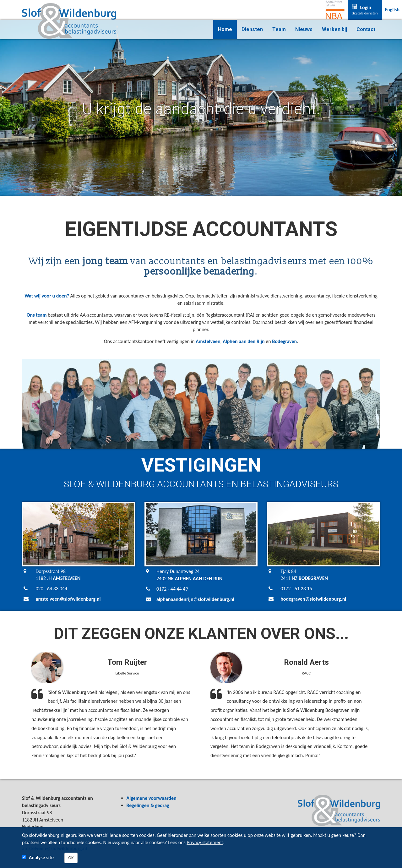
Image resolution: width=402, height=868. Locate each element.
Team (279, 29)
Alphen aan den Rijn (244, 341)
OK (71, 858)
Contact (366, 29)
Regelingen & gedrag (148, 805)
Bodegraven (284, 341)
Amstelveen (208, 341)
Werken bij (334, 29)
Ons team (37, 315)
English (392, 10)
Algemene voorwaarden (152, 798)
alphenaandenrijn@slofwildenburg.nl (195, 599)
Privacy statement (205, 842)
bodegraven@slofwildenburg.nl (313, 599)
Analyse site (41, 857)
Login (365, 10)
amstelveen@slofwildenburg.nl (68, 599)
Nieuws (304, 29)
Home (225, 29)
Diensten (252, 29)
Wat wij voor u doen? (47, 296)
